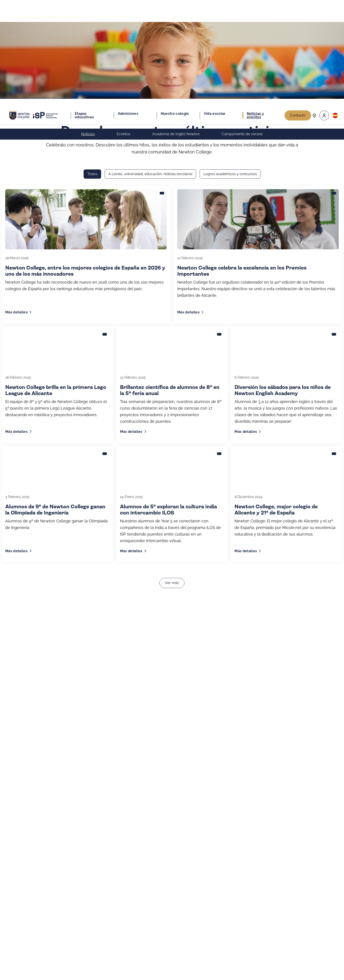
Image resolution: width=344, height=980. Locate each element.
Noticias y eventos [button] (255, 9)
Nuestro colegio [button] (175, 7)
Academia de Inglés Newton (176, 27)
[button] (324, 9)
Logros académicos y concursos (230, 68)
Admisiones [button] (128, 7)
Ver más (172, 477)
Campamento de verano (242, 27)
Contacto (298, 9)
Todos (92, 68)
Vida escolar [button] (215, 7)
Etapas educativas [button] (84, 9)
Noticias (88, 27)
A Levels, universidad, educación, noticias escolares (150, 68)
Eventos (124, 27)
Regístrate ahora (230, 959)
